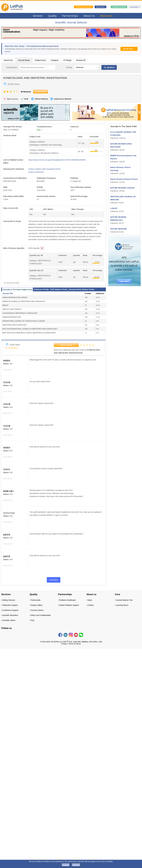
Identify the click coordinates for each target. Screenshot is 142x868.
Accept (66, 865)
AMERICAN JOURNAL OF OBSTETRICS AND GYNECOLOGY (24, 301)
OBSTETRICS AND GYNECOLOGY (15, 325)
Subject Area (40, 60)
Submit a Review (66, 345)
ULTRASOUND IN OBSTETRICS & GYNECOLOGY (20, 313)
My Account (100, 7)
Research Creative (119, 7)
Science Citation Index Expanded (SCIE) (44, 169)
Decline (76, 865)
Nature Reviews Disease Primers (124, 179)
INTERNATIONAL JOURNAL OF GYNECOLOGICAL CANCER (24, 321)
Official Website (41, 99)
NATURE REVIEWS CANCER (122, 188)
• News (89, 600)
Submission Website (63, 99)
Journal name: (12, 67)
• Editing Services (8, 600)
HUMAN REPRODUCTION (12, 317)
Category (55, 60)
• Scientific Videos (8, 620)
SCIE (26, 99)
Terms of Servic (75, 644)
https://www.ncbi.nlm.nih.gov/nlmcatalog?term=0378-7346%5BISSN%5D (57, 160)
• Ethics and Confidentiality (40, 615)
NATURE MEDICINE (119, 229)
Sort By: (69, 67)
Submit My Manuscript (84, 7)
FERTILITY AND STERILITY (12, 309)
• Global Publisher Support (68, 605)
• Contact (90, 605)
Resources (106, 16)
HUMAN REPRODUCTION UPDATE (15, 298)
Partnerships (70, 16)
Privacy (64, 644)
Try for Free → (129, 49)
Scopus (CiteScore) (36, 172)
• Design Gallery (36, 605)
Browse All (81, 60)
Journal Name (24, 60)
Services (38, 16)
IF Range (67, 60)
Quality (52, 16)
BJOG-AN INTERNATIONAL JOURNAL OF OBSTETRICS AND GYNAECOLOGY (30, 329)
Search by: (8, 60)
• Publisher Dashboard (67, 600)
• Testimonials (35, 600)
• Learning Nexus (122, 605)
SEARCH (109, 68)
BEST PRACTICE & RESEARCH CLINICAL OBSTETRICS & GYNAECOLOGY (29, 333)
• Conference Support (10, 610)
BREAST (5, 305)
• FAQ (32, 620)
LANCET (114, 208)
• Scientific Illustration (10, 615)
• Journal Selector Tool (124, 600)
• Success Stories (37, 610)
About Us (89, 16)
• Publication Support (10, 605)
